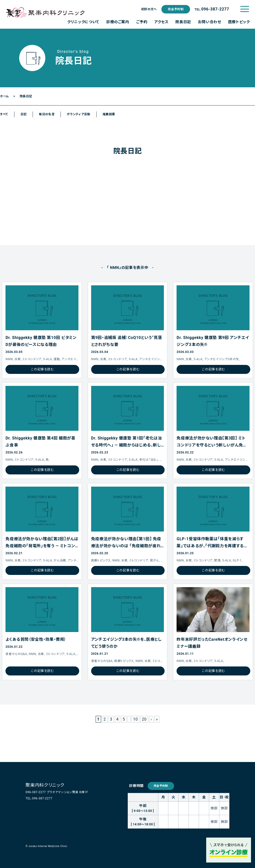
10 (135, 719)
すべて (4, 114)
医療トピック (239, 22)
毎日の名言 (47, 114)
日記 (24, 114)
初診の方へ (149, 9)
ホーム (4, 96)
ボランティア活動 (78, 114)
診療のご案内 (118, 22)
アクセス (161, 22)
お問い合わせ (210, 22)
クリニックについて (83, 22)
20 (144, 719)
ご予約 (142, 22)
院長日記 (183, 22)
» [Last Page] (157, 719)
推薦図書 (109, 114)
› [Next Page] (151, 719)
